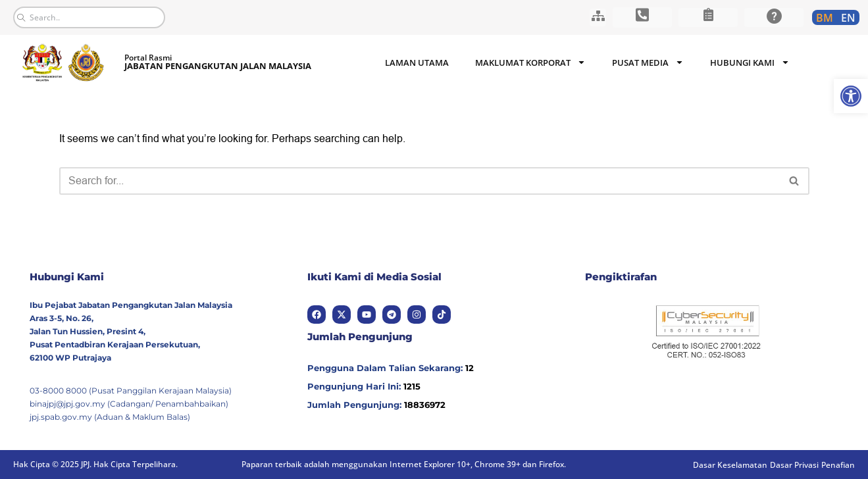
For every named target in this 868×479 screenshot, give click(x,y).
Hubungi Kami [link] (750, 62)
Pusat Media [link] (648, 62)
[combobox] (89, 17)
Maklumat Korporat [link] (530, 62)
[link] (851, 96)
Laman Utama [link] (417, 63)
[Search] (420, 181)
